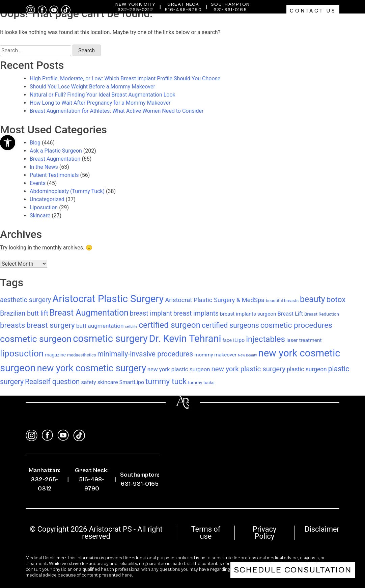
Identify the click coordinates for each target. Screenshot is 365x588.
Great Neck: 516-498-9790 (92, 479)
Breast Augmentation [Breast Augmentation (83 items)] (89, 313)
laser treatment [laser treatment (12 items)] (304, 340)
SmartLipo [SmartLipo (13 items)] (132, 382)
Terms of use (206, 533)
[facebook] (42, 10)
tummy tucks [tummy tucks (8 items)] (201, 382)
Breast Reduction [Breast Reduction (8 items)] (322, 314)
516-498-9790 (183, 10)
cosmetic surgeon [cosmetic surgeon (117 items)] (36, 339)
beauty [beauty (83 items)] (312, 299)
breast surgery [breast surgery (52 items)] (51, 325)
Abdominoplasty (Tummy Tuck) (67, 191)
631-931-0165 (230, 10)
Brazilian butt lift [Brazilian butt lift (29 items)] (24, 313)
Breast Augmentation (55, 159)
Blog (35, 143)
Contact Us (313, 11)
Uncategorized (47, 199)
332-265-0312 (135, 10)
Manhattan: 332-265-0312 (45, 479)
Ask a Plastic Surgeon (56, 151)
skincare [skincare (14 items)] (108, 382)
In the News (44, 167)
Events (38, 183)
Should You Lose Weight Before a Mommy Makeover (92, 87)
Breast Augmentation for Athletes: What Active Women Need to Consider (117, 111)
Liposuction (44, 207)
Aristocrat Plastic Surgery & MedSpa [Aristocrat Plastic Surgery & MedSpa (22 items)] (215, 300)
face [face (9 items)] (227, 340)
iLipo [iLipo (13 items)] (239, 340)
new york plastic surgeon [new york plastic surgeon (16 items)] (179, 369)
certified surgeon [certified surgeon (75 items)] (170, 325)
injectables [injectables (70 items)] (265, 339)
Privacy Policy (264, 533)
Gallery (322, 25)
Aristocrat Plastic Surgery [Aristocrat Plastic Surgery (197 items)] (108, 299)
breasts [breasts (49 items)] (12, 325)
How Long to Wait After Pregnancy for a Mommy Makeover (100, 103)
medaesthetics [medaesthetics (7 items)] (82, 355)
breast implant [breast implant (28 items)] (151, 313)
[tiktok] (66, 10)
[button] (8, 143)
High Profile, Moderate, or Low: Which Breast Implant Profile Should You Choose (125, 78)
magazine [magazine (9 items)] (55, 355)
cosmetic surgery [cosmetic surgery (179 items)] (110, 339)
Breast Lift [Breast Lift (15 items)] (290, 314)
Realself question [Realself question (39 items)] (52, 382)
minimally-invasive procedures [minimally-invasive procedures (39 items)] (145, 354)
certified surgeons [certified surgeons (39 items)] (230, 325)
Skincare (40, 216)
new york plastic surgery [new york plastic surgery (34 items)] (248, 369)
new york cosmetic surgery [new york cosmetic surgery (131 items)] (91, 368)
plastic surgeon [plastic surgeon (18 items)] (307, 369)
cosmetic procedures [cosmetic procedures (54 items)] (297, 325)
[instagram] (30, 10)
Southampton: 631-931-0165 (140, 479)
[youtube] (54, 10)
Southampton (230, 4)
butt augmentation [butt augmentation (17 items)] (100, 326)
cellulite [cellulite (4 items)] (131, 327)
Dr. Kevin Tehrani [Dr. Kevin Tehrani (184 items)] (185, 339)
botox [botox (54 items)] (336, 300)
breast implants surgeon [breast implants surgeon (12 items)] (248, 314)
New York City (136, 4)
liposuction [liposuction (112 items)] (22, 353)
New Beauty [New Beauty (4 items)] (247, 355)
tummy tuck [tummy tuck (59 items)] (166, 381)
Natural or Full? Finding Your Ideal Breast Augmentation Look (103, 95)
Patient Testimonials (54, 175)
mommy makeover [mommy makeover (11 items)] (215, 355)
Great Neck (183, 4)
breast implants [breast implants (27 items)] (196, 313)
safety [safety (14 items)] (88, 382)
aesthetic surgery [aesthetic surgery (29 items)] (25, 300)
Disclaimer (322, 529)
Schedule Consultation (293, 570)
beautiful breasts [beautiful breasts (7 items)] (282, 301)
